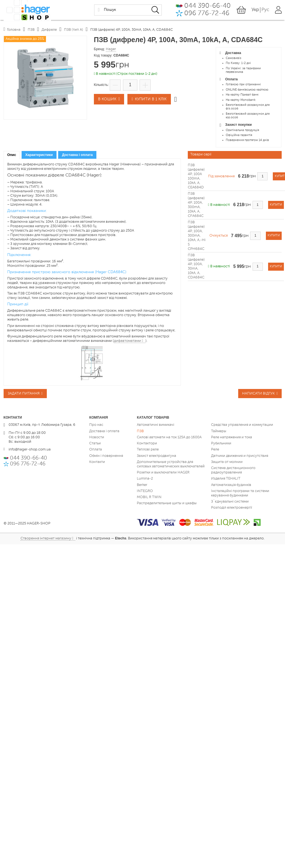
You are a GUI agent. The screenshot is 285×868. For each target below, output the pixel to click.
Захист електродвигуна (156, 456)
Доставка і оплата (104, 432)
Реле (215, 450)
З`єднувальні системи (230, 502)
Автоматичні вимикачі (156, 425)
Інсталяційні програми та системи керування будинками (240, 494)
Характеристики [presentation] (39, 155)
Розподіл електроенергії (232, 508)
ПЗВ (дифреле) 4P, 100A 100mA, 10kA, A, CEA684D (196, 176)
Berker (142, 485)
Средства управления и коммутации (242, 425)
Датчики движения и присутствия (240, 456)
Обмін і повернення (106, 456)
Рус (265, 10)
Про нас (96, 425)
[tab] (12, 155)
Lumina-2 (145, 479)
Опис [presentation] (12, 155)
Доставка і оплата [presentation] (77, 155)
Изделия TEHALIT (226, 479)
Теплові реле (148, 450)
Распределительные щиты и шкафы (167, 504)
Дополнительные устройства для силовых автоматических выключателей (171, 464)
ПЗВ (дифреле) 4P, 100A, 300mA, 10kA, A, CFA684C (196, 205)
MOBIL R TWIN (149, 498)
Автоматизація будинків (231, 485)
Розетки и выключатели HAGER (163, 473)
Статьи (95, 444)
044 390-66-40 (203, 5)
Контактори (147, 444)
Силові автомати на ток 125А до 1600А (169, 438)
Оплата (96, 450)
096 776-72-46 (202, 13)
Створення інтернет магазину (46, 539)
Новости (97, 438)
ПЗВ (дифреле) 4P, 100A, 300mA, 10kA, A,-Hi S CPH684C (197, 236)
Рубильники (221, 444)
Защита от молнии (227, 462)
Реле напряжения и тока (232, 438)
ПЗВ (140, 432)
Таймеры (219, 432)
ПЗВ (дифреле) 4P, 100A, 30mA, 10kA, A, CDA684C (196, 266)
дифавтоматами (127, 341)
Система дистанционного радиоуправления (233, 471)
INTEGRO (145, 491)
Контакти (97, 462)
